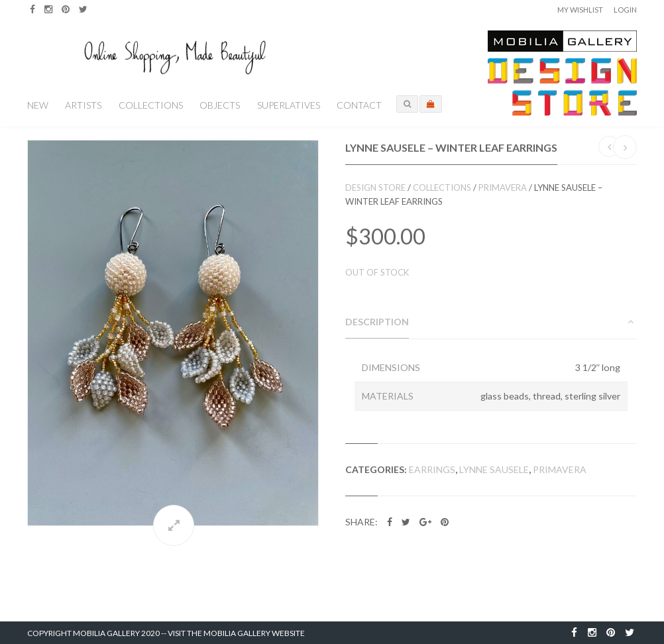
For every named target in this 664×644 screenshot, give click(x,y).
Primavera (503, 188)
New (38, 105)
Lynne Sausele (494, 469)
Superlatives (289, 105)
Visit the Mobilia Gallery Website (236, 633)
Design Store (375, 188)
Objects (220, 105)
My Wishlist (580, 10)
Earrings (432, 469)
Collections (151, 105)
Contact (359, 105)
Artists (83, 105)
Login (625, 10)
